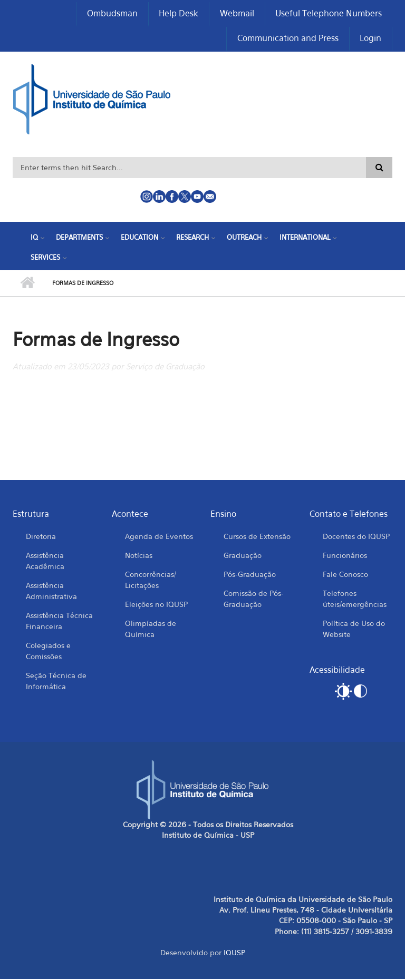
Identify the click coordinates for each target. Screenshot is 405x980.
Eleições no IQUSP (156, 605)
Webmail (237, 14)
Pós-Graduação (250, 575)
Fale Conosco (345, 575)
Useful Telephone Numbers (329, 14)
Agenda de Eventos (159, 537)
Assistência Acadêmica (45, 561)
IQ (34, 238)
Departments (79, 238)
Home (27, 284)
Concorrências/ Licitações (151, 580)
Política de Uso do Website (354, 629)
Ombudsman (111, 14)
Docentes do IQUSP (356, 537)
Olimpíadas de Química (151, 629)
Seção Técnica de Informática (56, 681)
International (305, 238)
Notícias (139, 556)
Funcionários (345, 556)
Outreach (244, 238)
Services (45, 258)
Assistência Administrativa (51, 591)
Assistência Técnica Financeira (59, 621)
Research (192, 238)
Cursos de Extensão (257, 537)
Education (139, 238)
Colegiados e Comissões (48, 651)
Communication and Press (287, 39)
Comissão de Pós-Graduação (254, 599)
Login (370, 39)
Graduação (243, 556)
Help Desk (178, 14)
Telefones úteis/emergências (355, 599)
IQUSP (234, 953)
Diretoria (41, 537)
